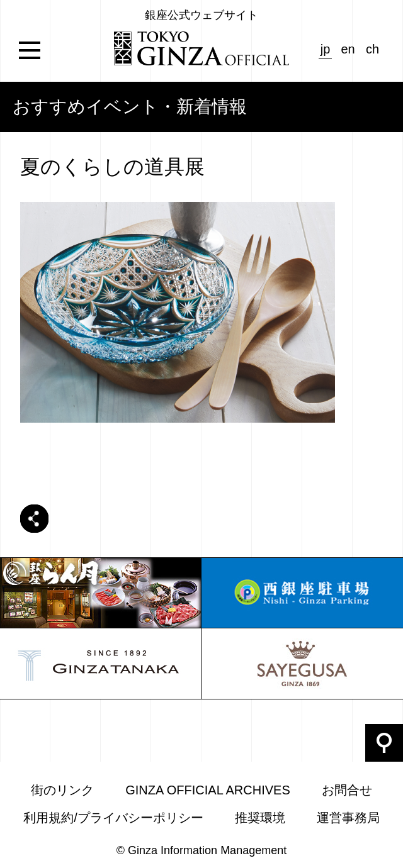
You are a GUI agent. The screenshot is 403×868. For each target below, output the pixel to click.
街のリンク (62, 790)
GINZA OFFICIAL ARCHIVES (208, 790)
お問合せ (347, 790)
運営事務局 (348, 818)
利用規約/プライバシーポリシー (113, 818)
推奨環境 (260, 818)
